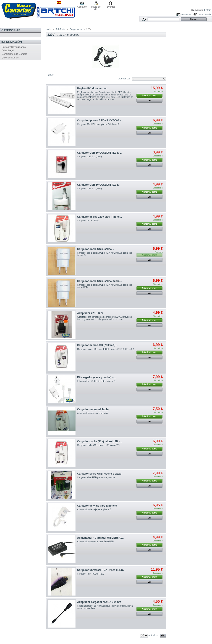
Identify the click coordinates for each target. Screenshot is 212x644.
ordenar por (124, 79)
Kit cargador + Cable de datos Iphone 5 (96, 381)
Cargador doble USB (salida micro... (100, 281)
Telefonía (60, 29)
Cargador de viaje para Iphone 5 (97, 506)
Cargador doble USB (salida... (96, 249)
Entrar (207, 10)
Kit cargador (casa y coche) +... (96, 377)
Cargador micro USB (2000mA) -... (98, 345)
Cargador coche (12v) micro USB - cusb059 (98, 445)
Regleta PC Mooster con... (93, 89)
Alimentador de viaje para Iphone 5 (94, 510)
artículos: (153, 635)
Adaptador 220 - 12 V (90, 313)
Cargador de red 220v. (88, 221)
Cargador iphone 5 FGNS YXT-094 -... (100, 121)
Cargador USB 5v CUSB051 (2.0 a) (98, 185)
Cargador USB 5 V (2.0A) (90, 189)
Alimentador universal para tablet (93, 413)
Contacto (82, 7)
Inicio (49, 29)
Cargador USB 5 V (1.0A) (90, 157)
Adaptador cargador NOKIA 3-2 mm (99, 602)
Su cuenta (186, 14)
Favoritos (110, 7)
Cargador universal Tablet (93, 409)
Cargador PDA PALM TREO (91, 574)
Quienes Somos (10, 58)
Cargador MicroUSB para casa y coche (96, 477)
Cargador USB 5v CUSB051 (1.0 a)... (100, 153)
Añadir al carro (150, 96)
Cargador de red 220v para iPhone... (100, 217)
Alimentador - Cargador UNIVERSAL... (101, 538)
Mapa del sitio (96, 7)
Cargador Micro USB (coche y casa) (99, 474)
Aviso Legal (8, 50)
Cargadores (76, 29)
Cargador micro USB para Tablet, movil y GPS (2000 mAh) (106, 349)
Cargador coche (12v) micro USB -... (100, 441)
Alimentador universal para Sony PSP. (96, 542)
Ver (149, 101)
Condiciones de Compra (14, 54)
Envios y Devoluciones (14, 47)
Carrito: (201, 14)
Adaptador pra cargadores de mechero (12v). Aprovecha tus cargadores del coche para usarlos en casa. (105, 318)
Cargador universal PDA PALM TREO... (101, 570)
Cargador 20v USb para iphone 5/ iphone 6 (98, 124)
